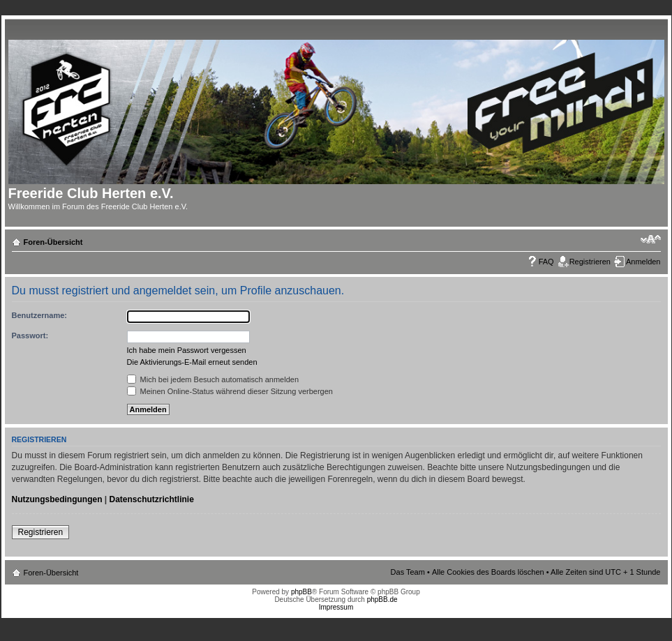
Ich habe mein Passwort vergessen (187, 350)
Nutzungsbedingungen (57, 499)
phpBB (301, 592)
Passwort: (30, 335)
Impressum (336, 607)
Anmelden (643, 262)
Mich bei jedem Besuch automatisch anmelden (213, 379)
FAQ (546, 262)
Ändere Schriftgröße (651, 239)
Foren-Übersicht (53, 242)
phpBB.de (382, 599)
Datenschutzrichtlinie (152, 499)
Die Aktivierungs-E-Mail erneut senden (192, 362)
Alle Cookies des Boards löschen (488, 572)
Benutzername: (39, 315)
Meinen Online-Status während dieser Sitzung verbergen (230, 391)
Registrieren (590, 262)
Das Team (408, 572)
